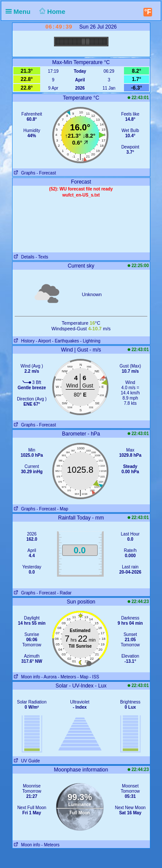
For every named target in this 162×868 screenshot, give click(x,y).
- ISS (94, 677)
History (24, 341)
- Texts (42, 257)
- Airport (43, 341)
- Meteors (67, 677)
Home (52, 11)
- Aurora (49, 677)
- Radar (64, 593)
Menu (20, 11)
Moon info (26, 677)
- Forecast (46, 173)
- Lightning (91, 341)
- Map (63, 509)
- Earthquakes (66, 341)
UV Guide (26, 761)
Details (24, 257)
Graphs (24, 173)
